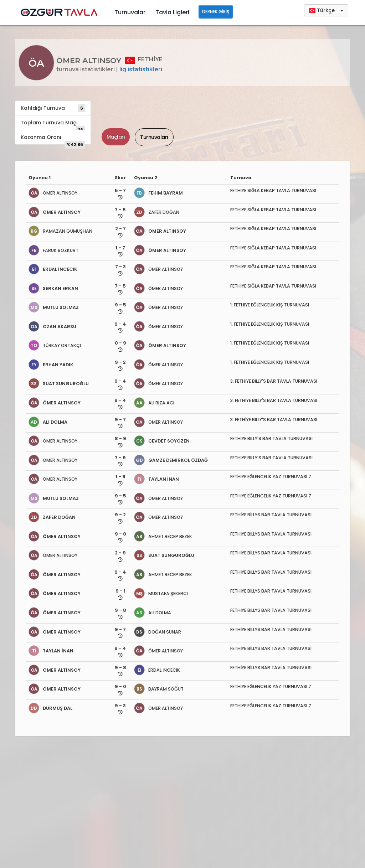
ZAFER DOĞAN (157, 212)
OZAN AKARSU (52, 327)
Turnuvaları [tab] (154, 137)
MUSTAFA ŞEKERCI (161, 593)
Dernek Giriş (216, 12)
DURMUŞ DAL (50, 708)
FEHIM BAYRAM (158, 193)
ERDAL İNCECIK (53, 269)
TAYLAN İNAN (156, 479)
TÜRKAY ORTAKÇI (55, 345)
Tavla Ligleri (172, 12)
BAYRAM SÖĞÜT (159, 689)
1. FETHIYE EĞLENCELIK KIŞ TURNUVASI (270, 305)
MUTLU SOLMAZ (54, 307)
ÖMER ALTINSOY (53, 193)
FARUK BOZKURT (53, 250)
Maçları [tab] (116, 137)
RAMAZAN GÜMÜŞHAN (60, 231)
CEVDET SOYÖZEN (162, 441)
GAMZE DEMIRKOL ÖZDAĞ (171, 460)
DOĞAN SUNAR (158, 632)
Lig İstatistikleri (141, 69)
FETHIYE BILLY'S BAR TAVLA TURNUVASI (271, 438)
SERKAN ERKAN (53, 288)
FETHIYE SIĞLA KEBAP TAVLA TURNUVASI (273, 190)
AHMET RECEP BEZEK (163, 536)
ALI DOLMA (48, 422)
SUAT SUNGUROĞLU (59, 384)
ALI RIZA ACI (154, 403)
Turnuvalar (130, 12)
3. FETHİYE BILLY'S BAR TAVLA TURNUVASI (274, 381)
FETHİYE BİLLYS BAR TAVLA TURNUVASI (271, 515)
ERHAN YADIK (51, 365)
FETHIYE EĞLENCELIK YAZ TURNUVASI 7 (271, 477)
